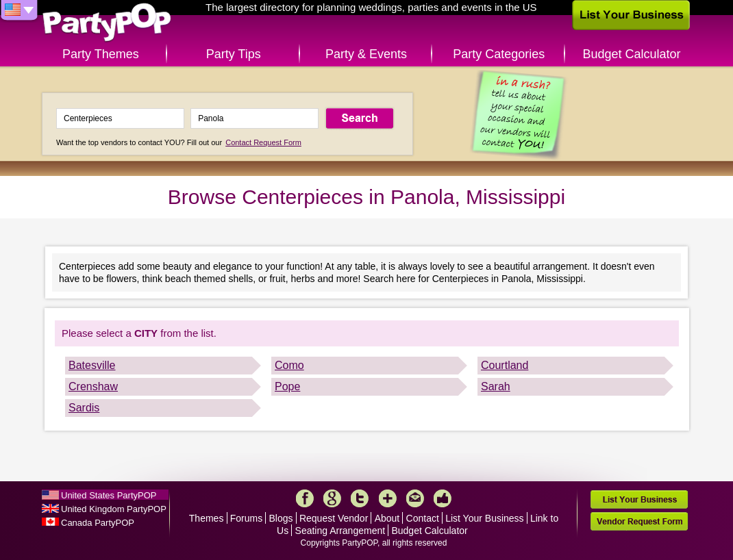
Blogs (281, 518)
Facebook (305, 498)
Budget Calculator (632, 54)
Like (443, 498)
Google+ (332, 498)
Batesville (92, 365)
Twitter (360, 498)
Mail (415, 498)
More (388, 498)
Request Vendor (334, 518)
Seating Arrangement (340, 531)
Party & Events (366, 54)
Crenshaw (93, 386)
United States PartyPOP (109, 495)
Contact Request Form (263, 142)
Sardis (84, 408)
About (387, 518)
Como (289, 365)
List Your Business (484, 518)
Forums (246, 518)
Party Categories (499, 54)
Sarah (496, 386)
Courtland (505, 365)
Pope (287, 386)
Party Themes (101, 54)
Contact (423, 518)
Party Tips (234, 54)
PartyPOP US (107, 23)
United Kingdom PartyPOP (114, 509)
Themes (207, 518)
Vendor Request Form (639, 521)
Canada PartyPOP (98, 523)
